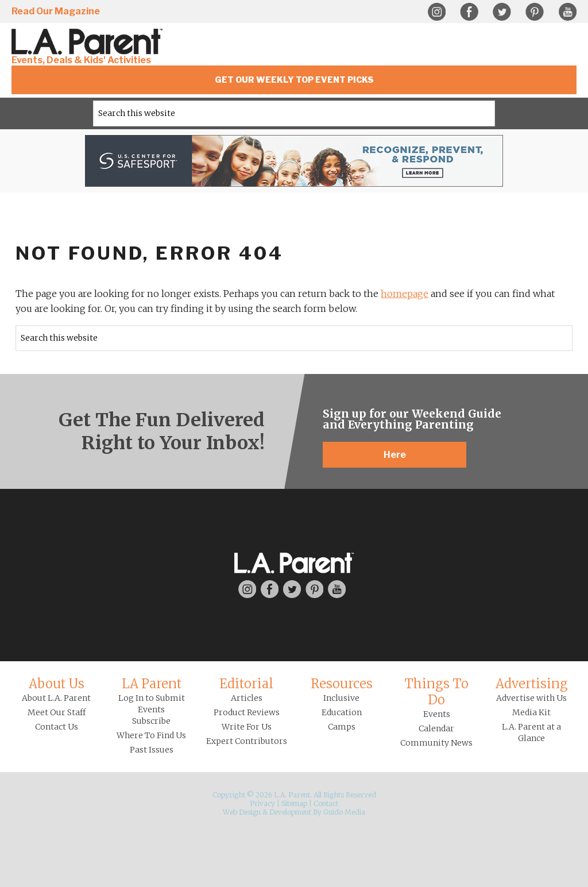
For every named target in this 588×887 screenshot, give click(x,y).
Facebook (469, 12)
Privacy (262, 803)
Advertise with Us (531, 698)
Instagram (436, 12)
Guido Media (344, 812)
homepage (405, 294)
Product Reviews (247, 712)
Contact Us (57, 727)
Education (342, 712)
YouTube (567, 12)
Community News (436, 743)
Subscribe (151, 721)
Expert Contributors (247, 741)
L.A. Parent (89, 42)
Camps (342, 727)
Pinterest (535, 12)
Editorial (246, 684)
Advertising (532, 684)
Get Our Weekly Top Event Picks (294, 80)
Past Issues (152, 750)
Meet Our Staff (57, 712)
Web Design (242, 812)
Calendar (436, 728)
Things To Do (436, 692)
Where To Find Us (151, 735)
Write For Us (247, 727)
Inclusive (341, 698)
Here (395, 455)
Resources (342, 684)
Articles (247, 698)
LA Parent (152, 684)
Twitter (502, 12)
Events (437, 714)
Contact (326, 803)
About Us (57, 684)
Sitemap (294, 803)
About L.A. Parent (56, 698)
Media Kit (531, 712)
